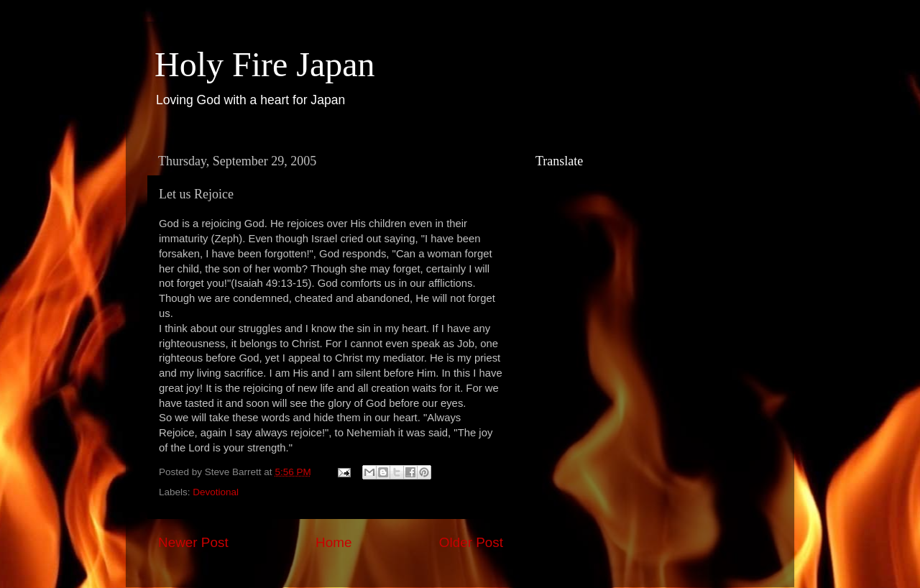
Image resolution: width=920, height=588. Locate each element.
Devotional (216, 492)
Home (333, 542)
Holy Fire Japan (265, 64)
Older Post (471, 542)
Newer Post (193, 542)
